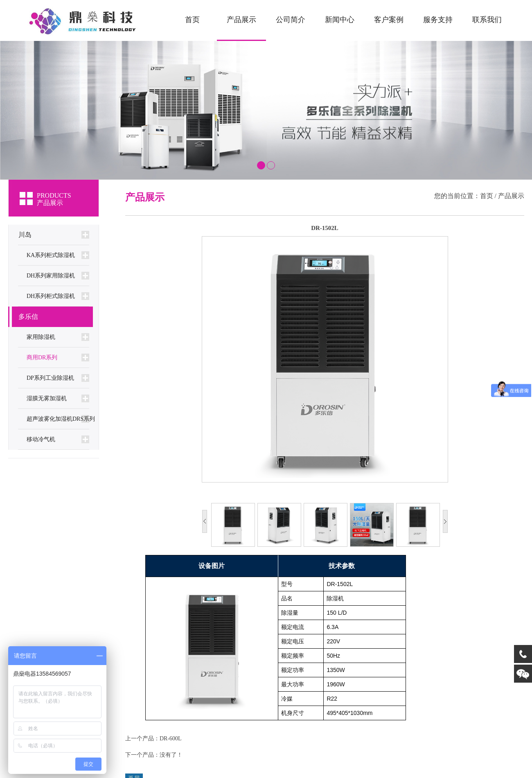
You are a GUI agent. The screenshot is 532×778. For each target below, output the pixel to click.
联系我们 (487, 20)
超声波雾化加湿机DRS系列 (61, 419)
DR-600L (171, 739)
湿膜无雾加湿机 (47, 398)
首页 (192, 20)
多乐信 (28, 317)
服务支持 (438, 20)
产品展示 (241, 20)
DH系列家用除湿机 (51, 276)
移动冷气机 (41, 439)
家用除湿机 (41, 337)
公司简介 (291, 20)
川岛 (25, 235)
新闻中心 (340, 20)
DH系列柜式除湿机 (51, 296)
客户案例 (389, 20)
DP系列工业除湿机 (50, 378)
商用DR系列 (42, 357)
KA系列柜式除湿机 (51, 255)
